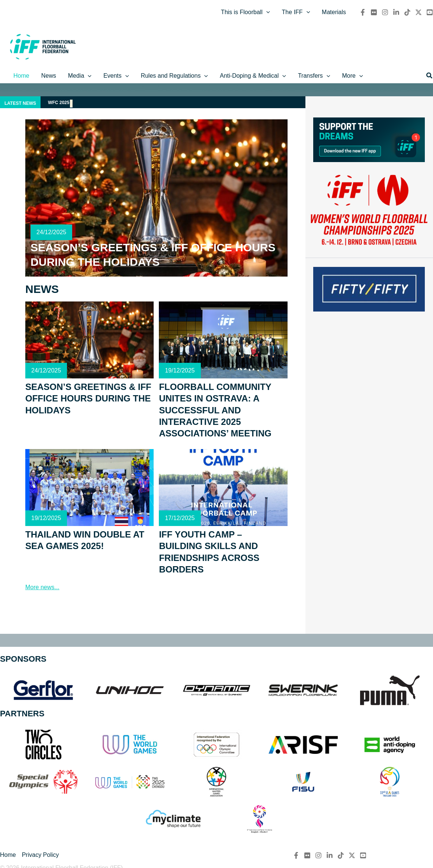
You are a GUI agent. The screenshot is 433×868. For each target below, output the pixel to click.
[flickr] (374, 12)
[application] (266, 12)
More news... (42, 587)
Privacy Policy (41, 855)
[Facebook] (363, 12)
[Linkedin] (396, 12)
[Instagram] (385, 12)
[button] (430, 76)
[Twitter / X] (418, 12)
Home (8, 855)
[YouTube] (430, 12)
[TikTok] (407, 12)
